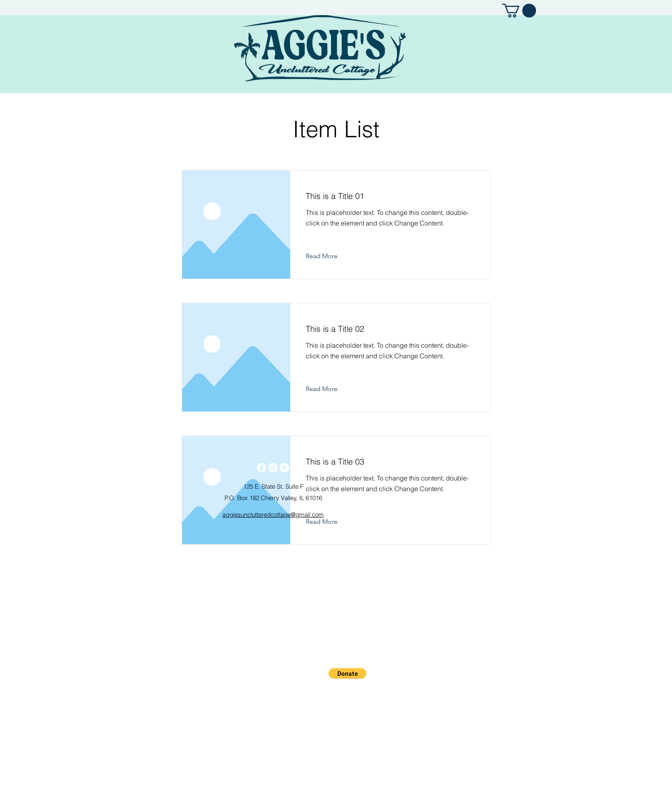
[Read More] (328, 256)
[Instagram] (273, 468)
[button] (519, 11)
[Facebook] (261, 468)
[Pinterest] (284, 468)
